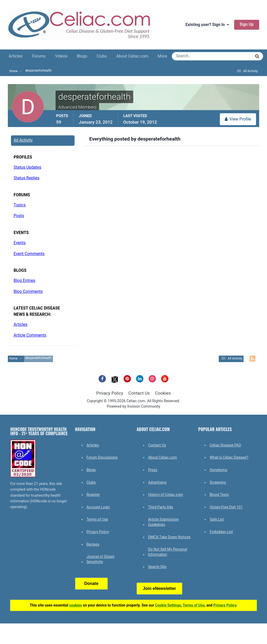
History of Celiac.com (166, 495)
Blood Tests (219, 495)
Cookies (163, 393)
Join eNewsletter (159, 588)
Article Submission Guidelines (163, 522)
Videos (61, 56)
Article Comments (30, 335)
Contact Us (139, 393)
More (162, 56)
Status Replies (26, 178)
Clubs (102, 56)
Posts (19, 216)
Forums (39, 56)
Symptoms (218, 470)
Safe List (217, 519)
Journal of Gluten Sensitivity (101, 559)
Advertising (157, 482)
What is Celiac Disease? (229, 457)
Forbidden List (221, 532)
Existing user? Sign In (207, 25)
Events (20, 243)
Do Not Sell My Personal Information (168, 552)
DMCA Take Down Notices (169, 537)
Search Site (157, 567)
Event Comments (29, 254)
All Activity (23, 140)
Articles (16, 56)
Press (153, 470)
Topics (20, 205)
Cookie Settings (168, 605)
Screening (218, 482)
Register (93, 495)
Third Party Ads (161, 507)
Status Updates (27, 167)
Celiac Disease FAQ (225, 445)
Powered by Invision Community (134, 406)
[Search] (193, 56)
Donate (91, 583)
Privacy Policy (110, 393)
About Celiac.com (132, 56)
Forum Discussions (102, 457)
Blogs (82, 56)
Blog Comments (28, 292)
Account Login (98, 507)
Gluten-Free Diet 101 (226, 507)
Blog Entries (24, 281)
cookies (75, 605)
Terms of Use (97, 519)
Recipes (93, 544)
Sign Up (247, 24)
